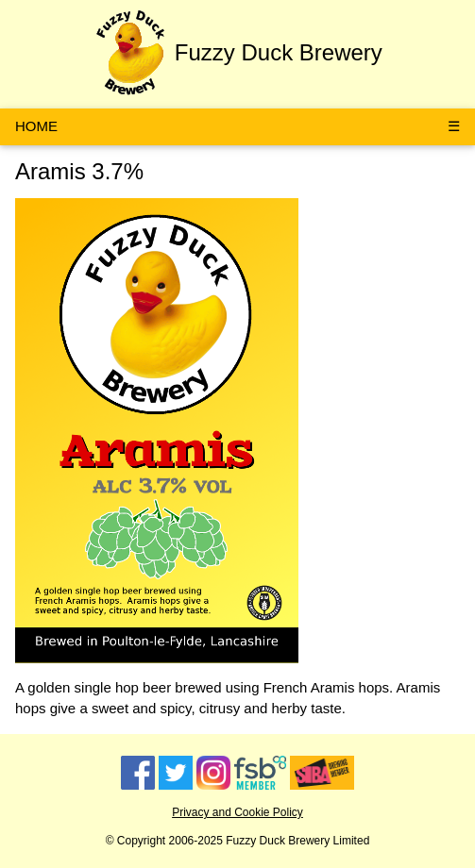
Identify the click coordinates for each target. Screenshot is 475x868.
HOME (36, 126)
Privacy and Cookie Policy (237, 812)
